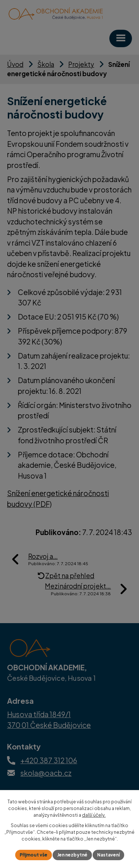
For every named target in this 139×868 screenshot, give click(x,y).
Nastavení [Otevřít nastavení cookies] (108, 855)
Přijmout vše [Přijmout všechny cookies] (34, 855)
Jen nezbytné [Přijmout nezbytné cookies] (72, 855)
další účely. (94, 815)
